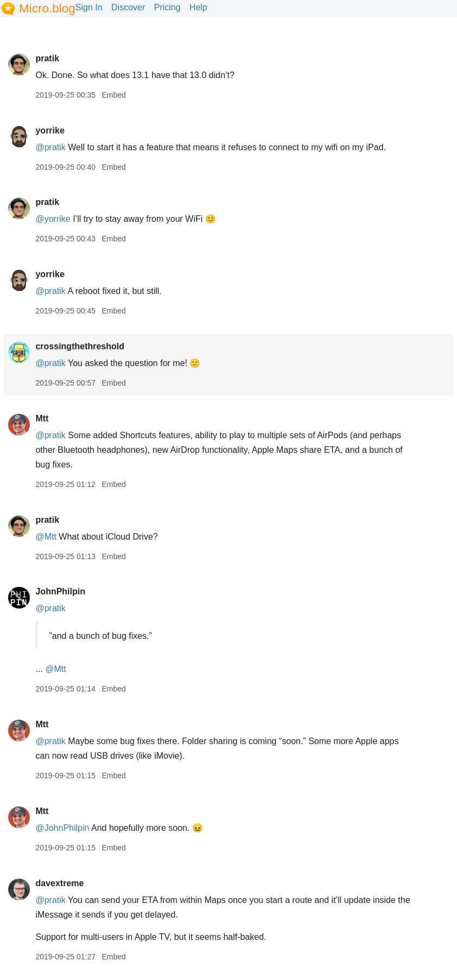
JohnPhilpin (60, 591)
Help (198, 7)
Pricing (167, 7)
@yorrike (53, 219)
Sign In (89, 7)
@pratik (50, 147)
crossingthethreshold (80, 346)
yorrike (50, 130)
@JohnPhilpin (62, 828)
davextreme (59, 883)
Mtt (42, 418)
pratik (47, 58)
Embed (113, 95)
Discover (128, 7)
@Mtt (46, 537)
